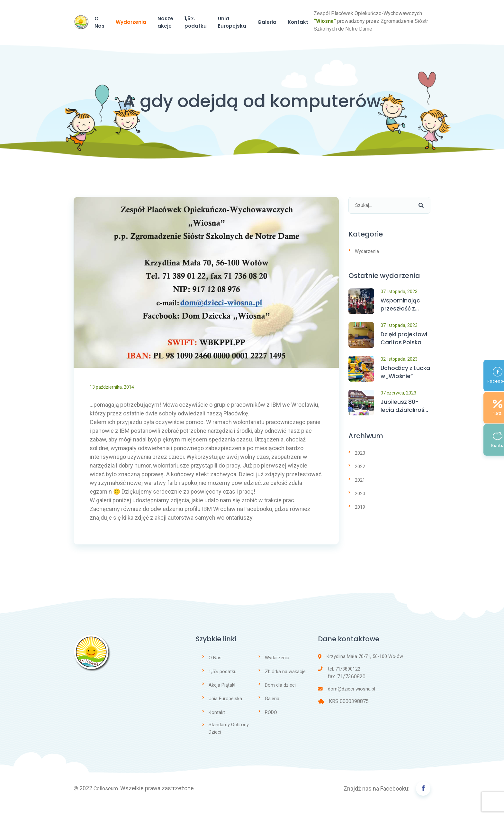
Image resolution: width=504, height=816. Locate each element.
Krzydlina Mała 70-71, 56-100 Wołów (361, 669)
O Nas (142, 33)
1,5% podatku (269, 33)
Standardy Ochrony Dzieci (229, 741)
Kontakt (397, 33)
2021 (360, 493)
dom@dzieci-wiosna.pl (347, 702)
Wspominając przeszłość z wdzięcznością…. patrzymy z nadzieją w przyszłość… (404, 318)
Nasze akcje (223, 33)
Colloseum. (108, 801)
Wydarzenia (179, 33)
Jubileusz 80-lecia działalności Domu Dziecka (405, 419)
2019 (360, 520)
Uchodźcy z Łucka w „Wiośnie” (397, 386)
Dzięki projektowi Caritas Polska (405, 352)
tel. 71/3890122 (339, 682)
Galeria (364, 33)
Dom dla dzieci (280, 697)
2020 (360, 506)
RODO (271, 724)
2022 (360, 479)
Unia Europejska (320, 33)
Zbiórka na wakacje (285, 684)
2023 (360, 466)
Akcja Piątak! (222, 697)
